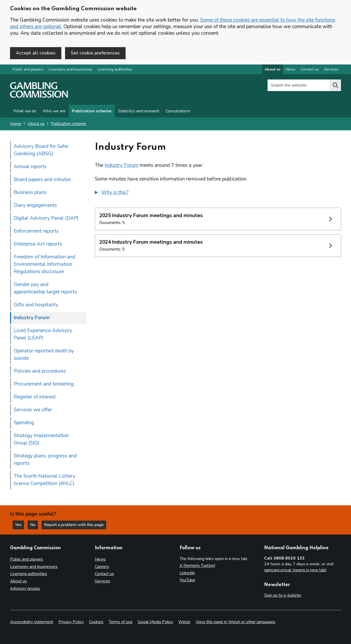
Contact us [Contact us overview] (310, 69)
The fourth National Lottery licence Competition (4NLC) (45, 480)
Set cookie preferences (95, 53)
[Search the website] (335, 85)
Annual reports (30, 167)
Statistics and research (139, 111)
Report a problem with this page (74, 525)
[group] (218, 193)
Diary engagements (35, 205)
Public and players (28, 69)
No (34, 525)
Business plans (30, 192)
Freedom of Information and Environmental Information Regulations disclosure (45, 264)
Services (103, 581)
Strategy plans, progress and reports (45, 460)
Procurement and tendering (44, 384)
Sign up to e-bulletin (283, 595)
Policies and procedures (40, 371)
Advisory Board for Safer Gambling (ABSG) (41, 150)
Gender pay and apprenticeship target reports (45, 288)
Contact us (104, 574)
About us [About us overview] (273, 69)
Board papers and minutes (42, 179)
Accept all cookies (36, 53)
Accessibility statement (32, 622)
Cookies (96, 622)
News (100, 559)
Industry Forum (121, 165)
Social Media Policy (155, 622)
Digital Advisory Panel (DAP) (46, 218)
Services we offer (33, 410)
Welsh (184, 622)
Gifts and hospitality (36, 305)
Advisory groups (25, 588)
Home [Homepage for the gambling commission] (16, 124)
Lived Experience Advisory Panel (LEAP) (43, 334)
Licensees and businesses (71, 69)
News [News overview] (291, 69)
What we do (25, 111)
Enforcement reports (36, 231)
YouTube (187, 580)
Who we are (54, 111)
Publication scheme (92, 111)
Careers (102, 567)
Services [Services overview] (331, 69)
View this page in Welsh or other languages (236, 622)
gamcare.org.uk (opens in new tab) (295, 570)
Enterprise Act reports (38, 244)
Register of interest (35, 397)
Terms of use (121, 622)
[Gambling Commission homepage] (39, 96)
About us (36, 124)
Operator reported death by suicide (44, 355)
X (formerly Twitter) (197, 566)
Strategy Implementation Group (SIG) (41, 439)
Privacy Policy (71, 622)
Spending (24, 423)
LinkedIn (187, 573)
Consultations (178, 111)
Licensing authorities (115, 69)
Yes (19, 525)
